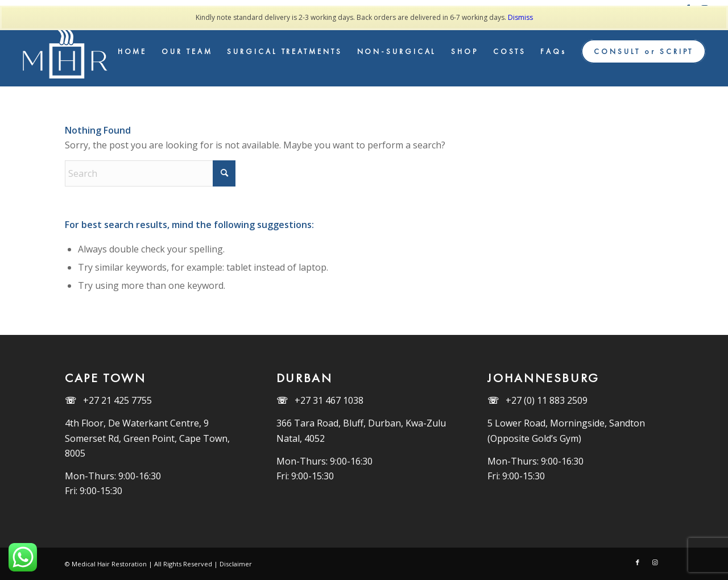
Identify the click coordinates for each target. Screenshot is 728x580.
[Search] (150, 173)
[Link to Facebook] (638, 562)
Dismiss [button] (520, 17)
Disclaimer (236, 564)
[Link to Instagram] (655, 562)
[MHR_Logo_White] (67, 52)
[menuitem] (133, 52)
